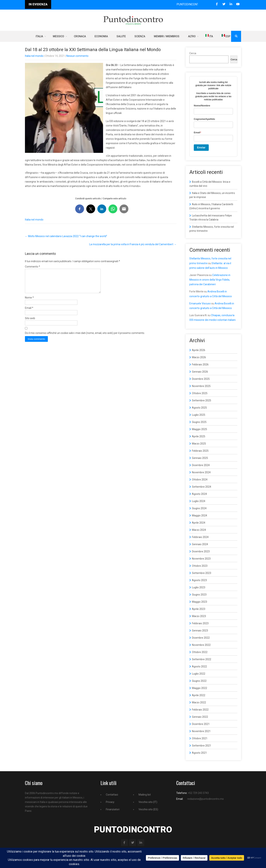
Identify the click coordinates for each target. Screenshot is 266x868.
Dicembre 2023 (201, 551)
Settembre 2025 (202, 400)
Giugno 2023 (199, 595)
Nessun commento (77, 56)
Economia (101, 36)
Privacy (110, 802)
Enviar (201, 147)
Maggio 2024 (199, 515)
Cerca (193, 53)
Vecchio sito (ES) (148, 809)
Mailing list (145, 795)
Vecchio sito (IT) (148, 802)
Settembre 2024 (202, 487)
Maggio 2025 (199, 429)
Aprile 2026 (199, 350)
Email (29, 312)
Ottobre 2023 (200, 566)
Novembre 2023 (201, 559)
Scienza (140, 36)
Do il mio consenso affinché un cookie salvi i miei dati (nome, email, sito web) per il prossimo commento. (85, 337)
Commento (33, 267)
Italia (39, 36)
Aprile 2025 (199, 436)
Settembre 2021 (202, 746)
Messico (58, 36)
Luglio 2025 (199, 415)
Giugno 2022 (199, 681)
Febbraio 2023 (200, 623)
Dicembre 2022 (201, 638)
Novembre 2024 (201, 472)
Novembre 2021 (201, 731)
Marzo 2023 (199, 616)
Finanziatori (113, 809)
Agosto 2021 (199, 753)
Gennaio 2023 (200, 631)
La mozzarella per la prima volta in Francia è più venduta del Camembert (133, 244)
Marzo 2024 (199, 530)
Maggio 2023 (199, 602)
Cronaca (80, 36)
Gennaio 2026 (200, 372)
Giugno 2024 (199, 508)
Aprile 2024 (199, 523)
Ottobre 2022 (200, 652)
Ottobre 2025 (200, 393)
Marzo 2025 (199, 444)
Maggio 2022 (199, 688)
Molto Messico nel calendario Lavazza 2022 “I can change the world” (66, 236)
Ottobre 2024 (200, 480)
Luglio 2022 (199, 674)
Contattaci (112, 795)
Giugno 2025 (199, 422)
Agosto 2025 (199, 408)
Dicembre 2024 (201, 465)
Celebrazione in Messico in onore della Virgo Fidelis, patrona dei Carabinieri (210, 280)
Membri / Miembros (167, 36)
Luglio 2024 (199, 501)
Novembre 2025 (201, 386)
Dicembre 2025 (201, 379)
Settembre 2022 (202, 659)
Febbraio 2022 (200, 710)
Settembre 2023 (202, 573)
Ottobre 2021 (200, 738)
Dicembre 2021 (201, 724)
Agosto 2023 (199, 580)
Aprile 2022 (199, 695)
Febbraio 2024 (200, 537)
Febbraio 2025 (200, 451)
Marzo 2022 (199, 702)
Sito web (30, 323)
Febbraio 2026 (200, 364)
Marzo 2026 (199, 357)
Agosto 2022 (199, 666)
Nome (29, 302)
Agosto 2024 (199, 494)
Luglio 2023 (199, 587)
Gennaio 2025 (200, 458)
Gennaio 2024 (200, 544)
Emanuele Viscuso (200, 303)
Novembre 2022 (201, 645)
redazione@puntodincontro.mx (206, 799)
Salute (121, 36)
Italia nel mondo (34, 56)
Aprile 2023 (199, 609)
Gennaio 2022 (200, 717)
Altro (192, 36)
